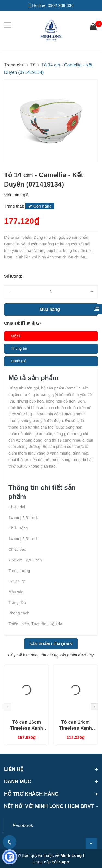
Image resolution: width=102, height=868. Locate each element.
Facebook (23, 825)
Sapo (64, 862)
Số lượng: (13, 276)
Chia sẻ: (12, 323)
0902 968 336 (61, 5)
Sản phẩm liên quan (51, 644)
